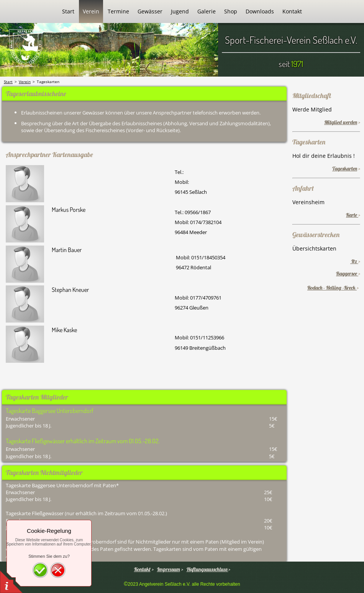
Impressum (169, 569)
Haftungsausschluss (207, 569)
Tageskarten (345, 169)
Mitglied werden (341, 122)
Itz (354, 261)
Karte (352, 215)
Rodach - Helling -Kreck (332, 288)
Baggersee (347, 274)
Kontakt (142, 569)
